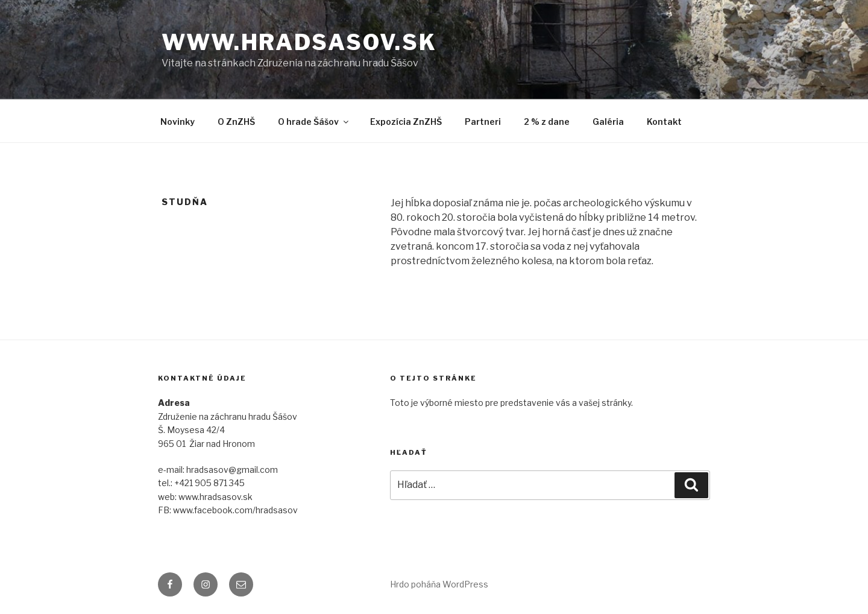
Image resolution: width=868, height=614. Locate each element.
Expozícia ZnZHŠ (406, 122)
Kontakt (664, 122)
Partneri (483, 122)
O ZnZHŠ (236, 122)
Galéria (608, 122)
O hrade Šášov (314, 122)
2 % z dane (547, 122)
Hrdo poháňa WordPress (439, 584)
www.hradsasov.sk (299, 42)
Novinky (178, 122)
